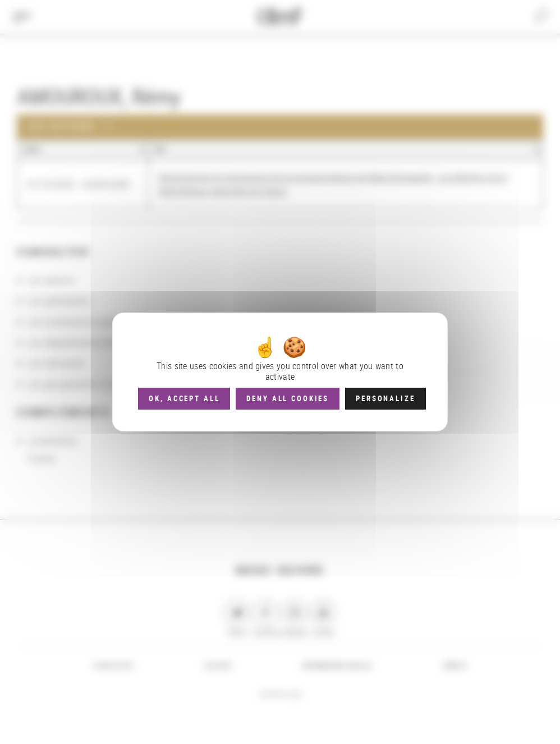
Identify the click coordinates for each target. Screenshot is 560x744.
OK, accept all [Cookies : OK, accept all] (184, 398)
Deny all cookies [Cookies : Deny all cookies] (288, 398)
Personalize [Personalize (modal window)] (385, 398)
